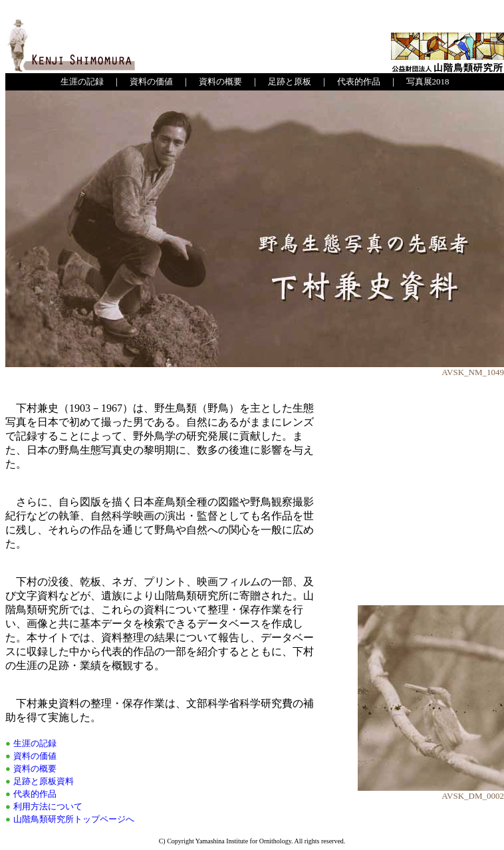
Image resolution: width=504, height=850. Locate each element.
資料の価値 (151, 81)
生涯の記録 (82, 81)
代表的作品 (359, 81)
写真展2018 (428, 81)
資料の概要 (220, 81)
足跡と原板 (290, 81)
